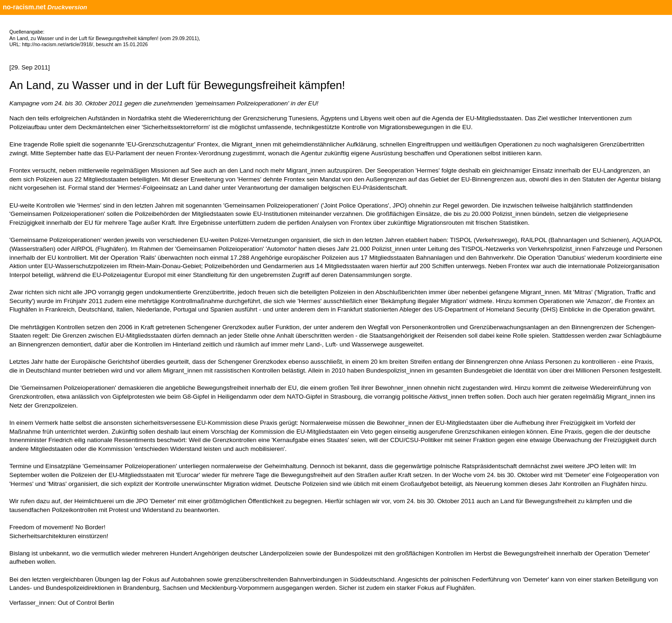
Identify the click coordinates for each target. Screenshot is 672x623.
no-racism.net (24, 7)
